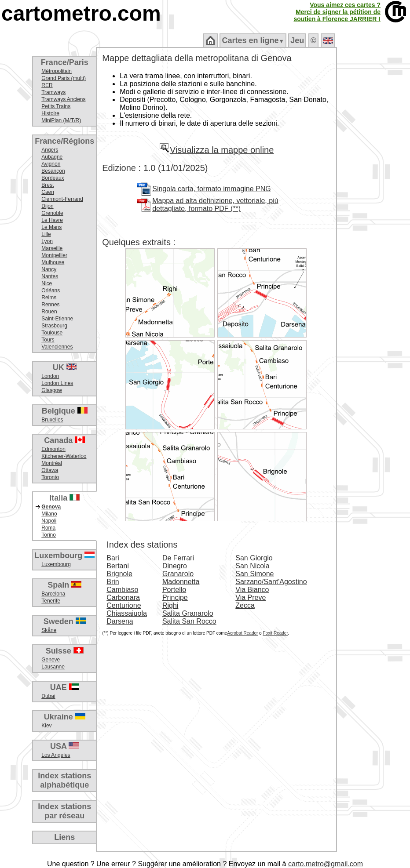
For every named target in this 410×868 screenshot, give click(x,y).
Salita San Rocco (189, 621)
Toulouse (52, 333)
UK (65, 367)
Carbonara (123, 597)
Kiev (46, 726)
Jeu (297, 40)
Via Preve (251, 597)
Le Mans (51, 227)
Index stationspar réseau (64, 811)
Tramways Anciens (63, 99)
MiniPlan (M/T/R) (61, 120)
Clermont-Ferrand (62, 199)
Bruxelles (52, 420)
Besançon (53, 171)
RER (47, 85)
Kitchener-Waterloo (64, 456)
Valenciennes (57, 347)
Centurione (124, 605)
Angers (50, 150)
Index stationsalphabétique (64, 780)
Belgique (65, 411)
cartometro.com (81, 13)
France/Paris (65, 62)
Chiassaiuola (127, 613)
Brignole (119, 574)
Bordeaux (53, 178)
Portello (174, 590)
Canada (64, 440)
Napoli (49, 521)
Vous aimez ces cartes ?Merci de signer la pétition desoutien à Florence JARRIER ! (337, 12)
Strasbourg (54, 326)
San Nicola (252, 566)
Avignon (51, 164)
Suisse (65, 651)
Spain (64, 585)
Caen (48, 192)
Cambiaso (122, 590)
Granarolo (178, 574)
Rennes (50, 305)
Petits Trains (56, 106)
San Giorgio (254, 558)
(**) (105, 633)
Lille (46, 234)
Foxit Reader (275, 633)
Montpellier (54, 255)
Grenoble (52, 213)
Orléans (51, 291)
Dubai (48, 696)
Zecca (245, 605)
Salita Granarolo (188, 613)
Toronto (50, 477)
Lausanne (53, 667)
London (50, 376)
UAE (65, 687)
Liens (64, 837)
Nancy (49, 269)
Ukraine (65, 717)
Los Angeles (56, 755)
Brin (113, 582)
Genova (51, 507)
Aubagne (52, 157)
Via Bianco (252, 590)
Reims (49, 298)
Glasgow (52, 390)
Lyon (47, 241)
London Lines (57, 383)
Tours (48, 340)
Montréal (52, 463)
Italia (64, 498)
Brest (48, 185)
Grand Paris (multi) (64, 78)
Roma (48, 528)
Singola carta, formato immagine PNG (211, 189)
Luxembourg (64, 556)
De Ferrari (178, 558)
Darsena (120, 621)
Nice (47, 283)
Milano (49, 514)
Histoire (50, 113)
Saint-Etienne (57, 319)
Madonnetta (181, 582)
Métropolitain (57, 71)
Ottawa (50, 470)
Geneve (51, 660)
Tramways (53, 92)
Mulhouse (53, 262)
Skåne (49, 630)
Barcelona (53, 594)
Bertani (118, 566)
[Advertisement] (373, 189)
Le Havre (52, 220)
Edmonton (53, 449)
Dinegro (175, 566)
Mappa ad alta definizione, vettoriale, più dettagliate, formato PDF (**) (215, 205)
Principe (175, 597)
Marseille (52, 248)
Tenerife (51, 601)
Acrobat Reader (242, 633)
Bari (113, 558)
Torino (49, 535)
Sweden (65, 621)
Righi (170, 605)
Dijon (47, 206)
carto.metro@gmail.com (326, 864)
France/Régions (64, 141)
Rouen (49, 312)
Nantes (50, 276)
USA (64, 746)
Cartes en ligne (253, 40)
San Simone (254, 574)
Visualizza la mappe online (216, 150)
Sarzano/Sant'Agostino (271, 582)
